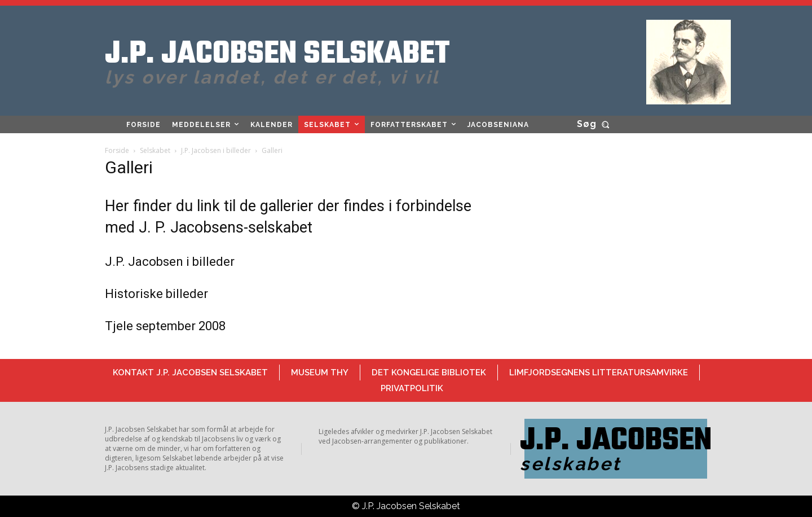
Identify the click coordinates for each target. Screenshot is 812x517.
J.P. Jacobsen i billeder (216, 150)
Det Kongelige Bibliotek (429, 373)
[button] (595, 124)
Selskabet (155, 150)
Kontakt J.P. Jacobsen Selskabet (190, 373)
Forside (117, 150)
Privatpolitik (412, 388)
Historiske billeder (156, 294)
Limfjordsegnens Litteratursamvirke (599, 373)
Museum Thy (320, 373)
